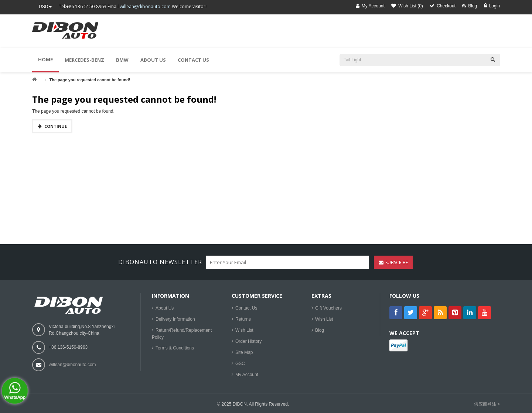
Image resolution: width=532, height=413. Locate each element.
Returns (243, 319)
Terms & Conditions (175, 348)
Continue (56, 126)
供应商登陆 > (487, 404)
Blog (320, 330)
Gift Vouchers (328, 308)
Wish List (244, 330)
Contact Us (246, 308)
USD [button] (45, 7)
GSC (240, 363)
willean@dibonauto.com (145, 6)
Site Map (244, 352)
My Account (247, 375)
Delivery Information (175, 319)
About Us (165, 308)
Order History (248, 341)
